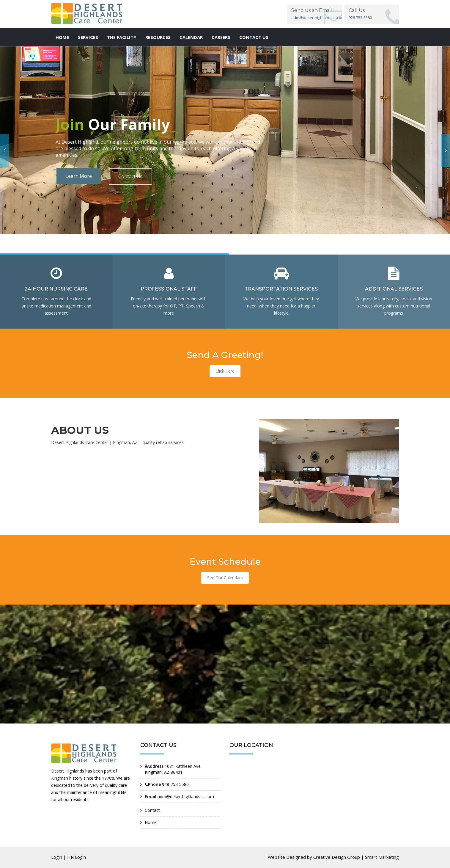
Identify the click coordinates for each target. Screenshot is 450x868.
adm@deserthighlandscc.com (318, 18)
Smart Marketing (382, 857)
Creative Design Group (337, 857)
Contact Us (130, 176)
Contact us (254, 37)
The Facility (122, 37)
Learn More (79, 176)
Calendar (191, 37)
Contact (152, 810)
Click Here (225, 371)
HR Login (77, 857)
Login (57, 857)
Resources (158, 37)
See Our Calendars (225, 578)
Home (62, 37)
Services (88, 37)
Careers (221, 37)
